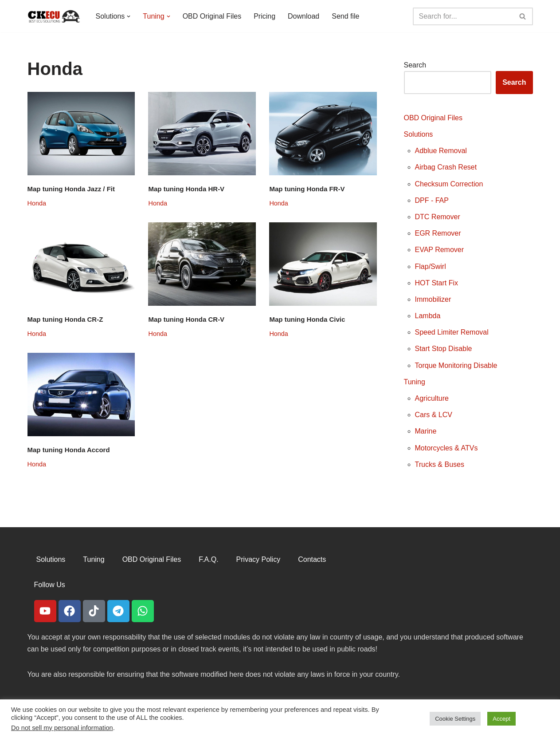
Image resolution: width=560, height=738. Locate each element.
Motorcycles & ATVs (446, 448)
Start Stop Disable (444, 349)
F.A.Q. (208, 559)
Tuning (415, 382)
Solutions (419, 134)
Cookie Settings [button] (455, 719)
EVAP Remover (440, 250)
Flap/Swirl (431, 266)
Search (415, 65)
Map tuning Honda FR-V (307, 189)
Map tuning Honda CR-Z (65, 319)
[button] (129, 16)
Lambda (428, 316)
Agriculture (432, 398)
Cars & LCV (434, 415)
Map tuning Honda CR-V (186, 319)
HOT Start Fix (437, 283)
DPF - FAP (432, 200)
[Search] (463, 16)
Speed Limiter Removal (452, 332)
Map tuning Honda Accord (69, 450)
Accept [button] (501, 719)
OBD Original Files (212, 16)
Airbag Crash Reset (446, 167)
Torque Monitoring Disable (456, 365)
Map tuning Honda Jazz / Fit (71, 189)
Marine (426, 431)
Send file (345, 16)
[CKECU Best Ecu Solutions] (54, 16)
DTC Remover (438, 217)
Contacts (312, 559)
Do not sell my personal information (62, 728)
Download (303, 16)
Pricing (264, 16)
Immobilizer (433, 299)
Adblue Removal (441, 151)
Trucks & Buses (440, 464)
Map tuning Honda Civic (307, 319)
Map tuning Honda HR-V (186, 189)
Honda (37, 203)
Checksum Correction (449, 184)
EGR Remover (438, 233)
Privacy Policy (258, 559)
